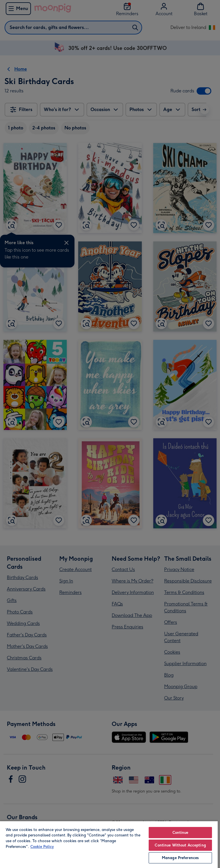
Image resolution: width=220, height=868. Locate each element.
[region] (109, 844)
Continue (180, 833)
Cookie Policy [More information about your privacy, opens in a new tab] (42, 847)
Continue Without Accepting (180, 845)
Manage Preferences (180, 858)
